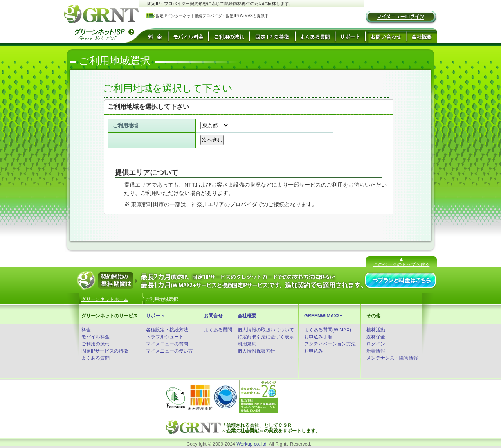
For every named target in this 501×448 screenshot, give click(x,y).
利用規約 (247, 344)
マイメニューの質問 (167, 344)
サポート (155, 316)
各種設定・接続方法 (167, 330)
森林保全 (376, 337)
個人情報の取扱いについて (266, 330)
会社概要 (247, 316)
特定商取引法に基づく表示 (266, 337)
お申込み (314, 351)
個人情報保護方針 (256, 351)
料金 (86, 330)
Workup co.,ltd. (252, 444)
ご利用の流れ (96, 344)
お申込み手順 (318, 337)
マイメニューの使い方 (169, 351)
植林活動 (376, 330)
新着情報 (376, 351)
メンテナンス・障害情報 (392, 358)
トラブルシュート (165, 337)
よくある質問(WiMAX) (328, 330)
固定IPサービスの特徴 (105, 351)
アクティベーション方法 (330, 344)
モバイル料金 (96, 337)
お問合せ (213, 316)
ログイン (376, 344)
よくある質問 (96, 358)
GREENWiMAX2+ (323, 316)
